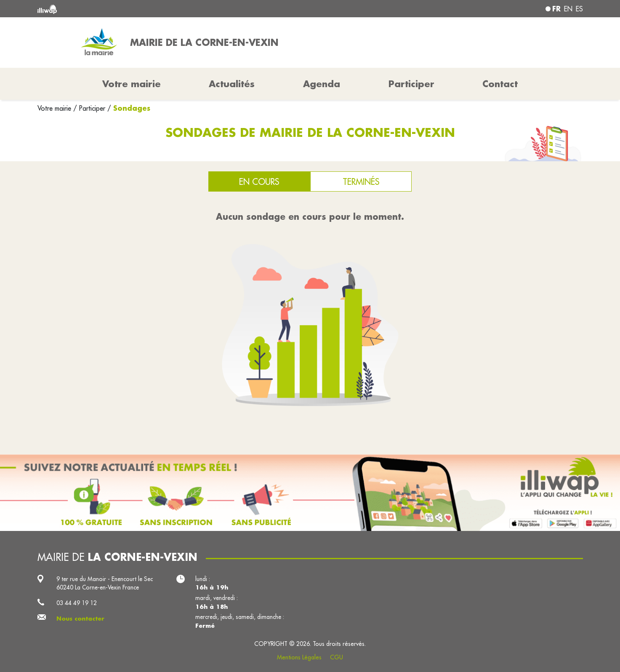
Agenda (322, 84)
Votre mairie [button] (132, 84)
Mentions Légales (299, 657)
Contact (500, 84)
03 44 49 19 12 (77, 603)
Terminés (361, 181)
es (579, 9)
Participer (411, 84)
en (568, 9)
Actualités (232, 84)
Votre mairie (55, 108)
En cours (259, 181)
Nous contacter (80, 619)
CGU (337, 657)
